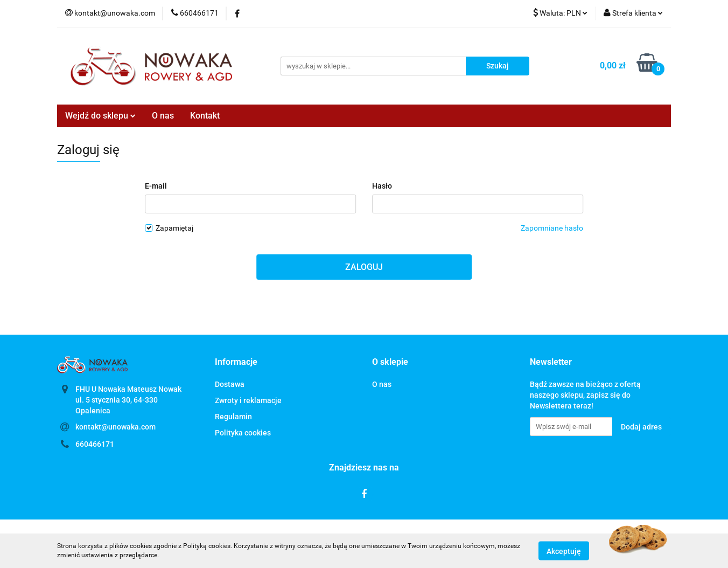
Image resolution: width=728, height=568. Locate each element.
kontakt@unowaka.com (115, 427)
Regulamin (233, 417)
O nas (163, 116)
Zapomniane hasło (552, 228)
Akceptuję (564, 551)
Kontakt (205, 116)
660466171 (95, 444)
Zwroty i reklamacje (248, 400)
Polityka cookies (243, 433)
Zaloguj (364, 267)
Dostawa (230, 384)
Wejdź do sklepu (100, 116)
